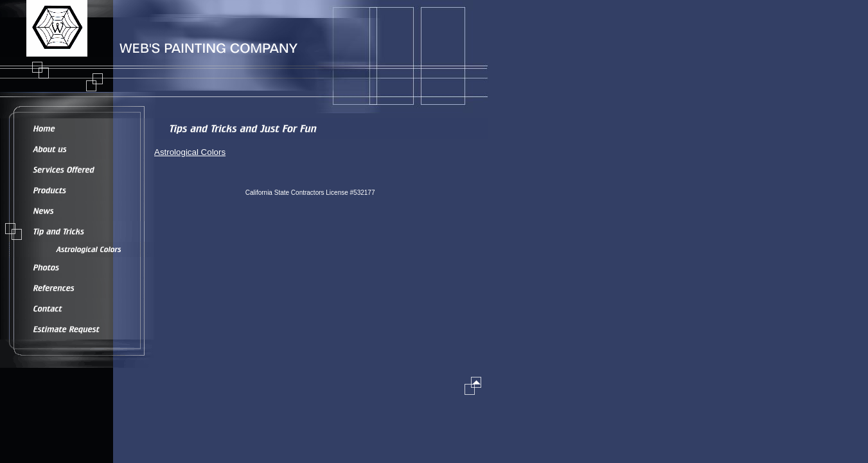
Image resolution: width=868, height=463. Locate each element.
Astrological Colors (190, 152)
